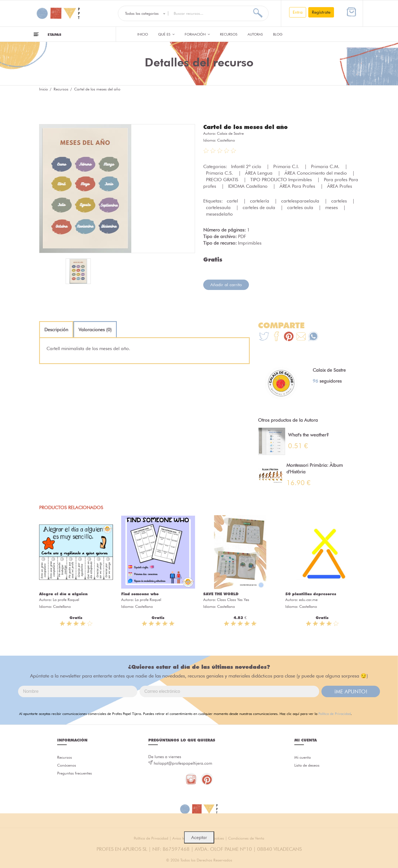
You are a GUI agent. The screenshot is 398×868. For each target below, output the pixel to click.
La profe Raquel (66, 599)
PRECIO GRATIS (223, 179)
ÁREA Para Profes (298, 186)
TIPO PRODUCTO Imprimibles (282, 179)
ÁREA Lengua (259, 173)
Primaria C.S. (220, 173)
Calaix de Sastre (230, 133)
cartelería (260, 201)
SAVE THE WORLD (221, 594)
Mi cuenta (303, 757)
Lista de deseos (308, 766)
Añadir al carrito (226, 284)
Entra (298, 12)
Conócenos (67, 766)
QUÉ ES (166, 34)
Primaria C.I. (287, 166)
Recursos (229, 34)
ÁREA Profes (340, 186)
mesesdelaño (219, 214)
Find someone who (140, 594)
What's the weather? (308, 435)
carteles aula (301, 207)
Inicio (143, 34)
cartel (233, 201)
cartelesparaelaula (301, 201)
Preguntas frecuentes (76, 775)
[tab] (56, 329)
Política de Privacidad (335, 713)
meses (332, 207)
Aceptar (199, 837)
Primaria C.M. (326, 166)
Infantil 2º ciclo (247, 166)
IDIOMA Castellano (249, 186)
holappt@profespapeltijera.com (183, 763)
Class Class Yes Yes (233, 599)
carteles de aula (260, 207)
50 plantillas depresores (311, 594)
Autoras (255, 34)
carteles (340, 201)
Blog (278, 34)
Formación (197, 34)
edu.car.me (308, 599)
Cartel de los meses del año (248, 127)
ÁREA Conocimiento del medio (316, 173)
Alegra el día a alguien (63, 594)
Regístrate (321, 12)
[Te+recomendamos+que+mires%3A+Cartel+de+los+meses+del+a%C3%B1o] (276, 337)
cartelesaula (219, 207)
